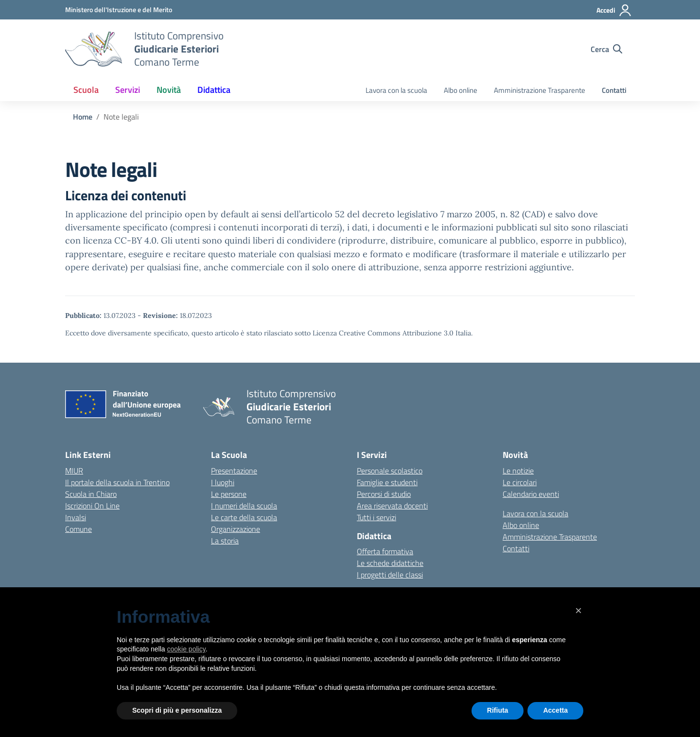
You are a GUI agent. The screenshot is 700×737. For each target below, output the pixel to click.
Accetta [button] (555, 710)
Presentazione (234, 471)
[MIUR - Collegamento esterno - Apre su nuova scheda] (119, 9)
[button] (578, 611)
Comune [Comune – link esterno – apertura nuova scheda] (79, 529)
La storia (225, 541)
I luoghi (223, 482)
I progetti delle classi (390, 575)
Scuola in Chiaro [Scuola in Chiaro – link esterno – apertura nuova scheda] (91, 494)
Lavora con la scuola (396, 90)
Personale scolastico (390, 471)
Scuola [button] (86, 90)
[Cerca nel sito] (606, 49)
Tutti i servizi (376, 517)
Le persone (229, 494)
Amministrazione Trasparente (540, 90)
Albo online (461, 90)
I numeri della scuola (244, 506)
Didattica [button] (214, 90)
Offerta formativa (385, 551)
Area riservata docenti (392, 506)
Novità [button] (169, 90)
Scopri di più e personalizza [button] (177, 710)
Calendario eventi (531, 494)
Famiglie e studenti (387, 482)
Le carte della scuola (244, 517)
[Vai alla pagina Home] (83, 117)
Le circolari (520, 482)
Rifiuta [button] (498, 710)
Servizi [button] (128, 90)
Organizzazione (236, 529)
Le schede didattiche (390, 563)
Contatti (614, 90)
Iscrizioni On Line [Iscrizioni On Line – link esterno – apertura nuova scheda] (92, 506)
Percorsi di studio (384, 494)
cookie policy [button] (186, 649)
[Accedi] (614, 10)
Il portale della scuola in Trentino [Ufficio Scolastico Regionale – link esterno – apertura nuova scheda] (117, 482)
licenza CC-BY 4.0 (120, 240)
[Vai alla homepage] (94, 49)
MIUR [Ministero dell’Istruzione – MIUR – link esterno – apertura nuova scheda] (74, 471)
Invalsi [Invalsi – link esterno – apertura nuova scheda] (76, 517)
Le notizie (518, 471)
